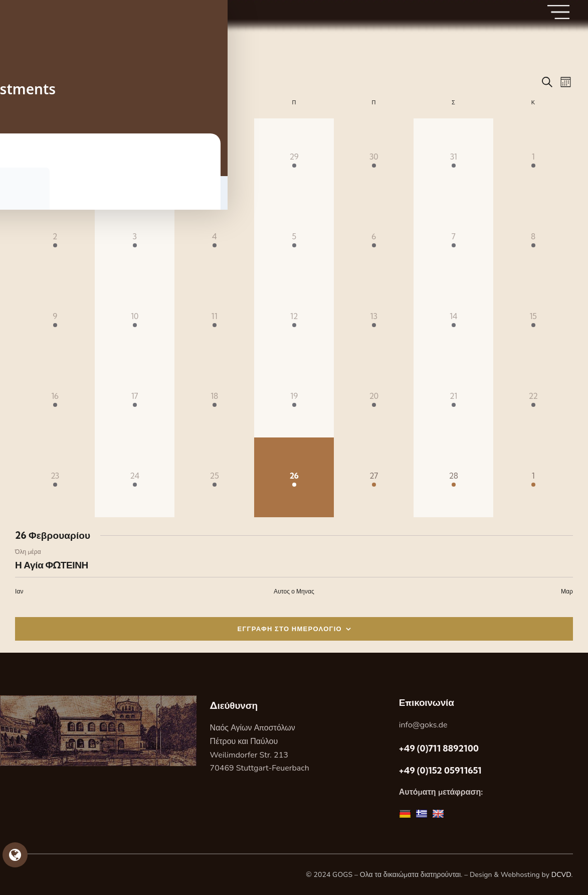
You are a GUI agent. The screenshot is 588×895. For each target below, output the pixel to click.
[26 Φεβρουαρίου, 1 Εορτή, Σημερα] (294, 477)
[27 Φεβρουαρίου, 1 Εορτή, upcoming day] (374, 477)
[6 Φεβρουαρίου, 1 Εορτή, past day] (374, 238)
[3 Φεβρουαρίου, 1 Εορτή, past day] (135, 238)
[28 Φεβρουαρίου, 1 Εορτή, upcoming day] (453, 477)
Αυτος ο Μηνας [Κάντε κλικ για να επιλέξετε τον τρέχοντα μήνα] (294, 591)
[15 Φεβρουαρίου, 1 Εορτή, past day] (533, 318)
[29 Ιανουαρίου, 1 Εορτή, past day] (294, 158)
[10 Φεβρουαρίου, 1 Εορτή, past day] (135, 318)
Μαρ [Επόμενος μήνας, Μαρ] (567, 591)
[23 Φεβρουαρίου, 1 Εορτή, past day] (55, 477)
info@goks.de (423, 725)
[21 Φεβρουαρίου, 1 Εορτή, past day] (453, 398)
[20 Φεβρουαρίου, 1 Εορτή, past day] (374, 398)
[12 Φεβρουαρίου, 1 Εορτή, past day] (294, 318)
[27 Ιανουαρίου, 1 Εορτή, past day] (135, 158)
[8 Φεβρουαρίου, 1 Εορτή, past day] (533, 238)
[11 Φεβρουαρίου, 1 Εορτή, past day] (214, 318)
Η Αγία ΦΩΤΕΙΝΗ (52, 565)
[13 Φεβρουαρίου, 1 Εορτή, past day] (374, 318)
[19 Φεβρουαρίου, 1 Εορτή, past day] (294, 398)
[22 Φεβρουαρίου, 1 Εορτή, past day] (533, 398)
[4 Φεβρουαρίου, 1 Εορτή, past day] (214, 238)
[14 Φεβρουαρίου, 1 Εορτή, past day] (453, 318)
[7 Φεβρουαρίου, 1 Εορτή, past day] (453, 238)
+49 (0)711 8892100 (439, 748)
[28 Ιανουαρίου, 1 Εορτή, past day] (214, 158)
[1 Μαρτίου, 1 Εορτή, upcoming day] (533, 477)
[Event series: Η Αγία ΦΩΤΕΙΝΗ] (46, 552)
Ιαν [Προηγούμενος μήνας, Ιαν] (19, 591)
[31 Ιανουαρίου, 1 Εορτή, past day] (453, 158)
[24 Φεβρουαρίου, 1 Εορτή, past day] (135, 477)
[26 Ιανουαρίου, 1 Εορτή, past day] (55, 158)
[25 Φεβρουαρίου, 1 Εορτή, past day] (214, 477)
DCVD (561, 875)
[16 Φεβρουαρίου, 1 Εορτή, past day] (55, 398)
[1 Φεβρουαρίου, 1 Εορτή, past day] (533, 158)
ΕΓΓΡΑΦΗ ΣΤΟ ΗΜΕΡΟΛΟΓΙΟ (290, 629)
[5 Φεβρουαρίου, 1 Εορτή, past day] (294, 238)
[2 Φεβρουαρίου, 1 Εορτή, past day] (55, 238)
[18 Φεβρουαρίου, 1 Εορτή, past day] (214, 398)
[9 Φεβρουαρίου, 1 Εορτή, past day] (55, 318)
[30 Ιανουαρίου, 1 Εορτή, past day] (374, 158)
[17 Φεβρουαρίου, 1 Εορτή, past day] (135, 398)
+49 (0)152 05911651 (440, 770)
